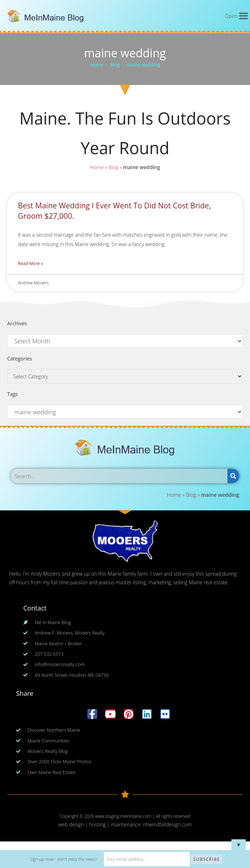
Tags (13, 394)
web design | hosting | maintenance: (101, 824)
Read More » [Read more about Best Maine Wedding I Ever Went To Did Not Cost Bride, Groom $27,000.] (30, 263)
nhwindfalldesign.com (167, 824)
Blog (113, 167)
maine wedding (143, 65)
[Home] (97, 65)
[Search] (233, 476)
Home (97, 167)
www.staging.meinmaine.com (123, 816)
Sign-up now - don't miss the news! (63, 859)
